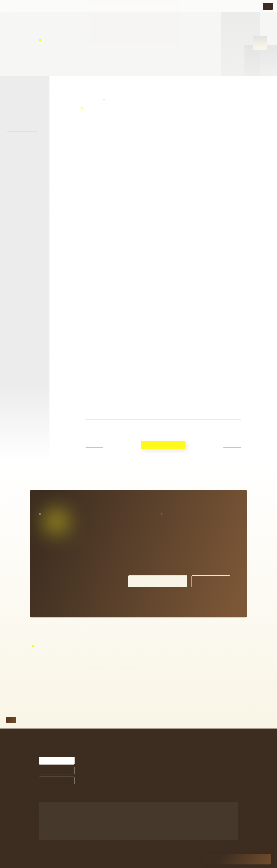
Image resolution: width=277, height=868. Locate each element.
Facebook (194, 794)
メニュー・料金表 (199, 745)
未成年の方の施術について (205, 769)
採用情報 (194, 777)
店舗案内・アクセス (200, 761)
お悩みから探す (117, 788)
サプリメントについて (159, 777)
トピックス (195, 753)
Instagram (194, 789)
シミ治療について (157, 745)
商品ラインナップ (156, 782)
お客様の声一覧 (155, 763)
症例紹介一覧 (154, 758)
